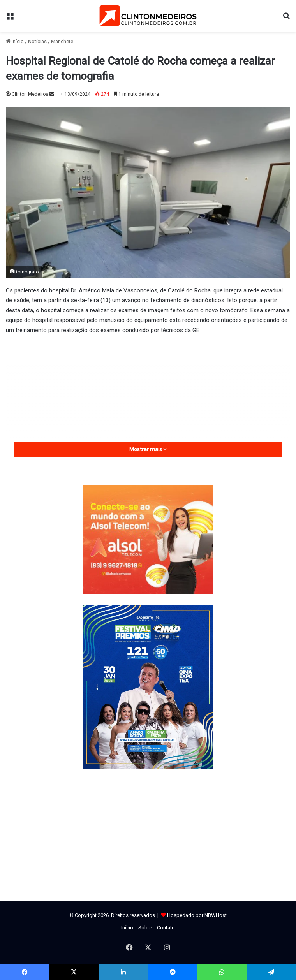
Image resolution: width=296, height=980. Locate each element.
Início (15, 41)
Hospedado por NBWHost (197, 915)
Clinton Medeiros (30, 94)
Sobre (145, 928)
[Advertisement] (148, 399)
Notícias (37, 41)
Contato (166, 928)
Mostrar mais (148, 449)
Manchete (62, 41)
